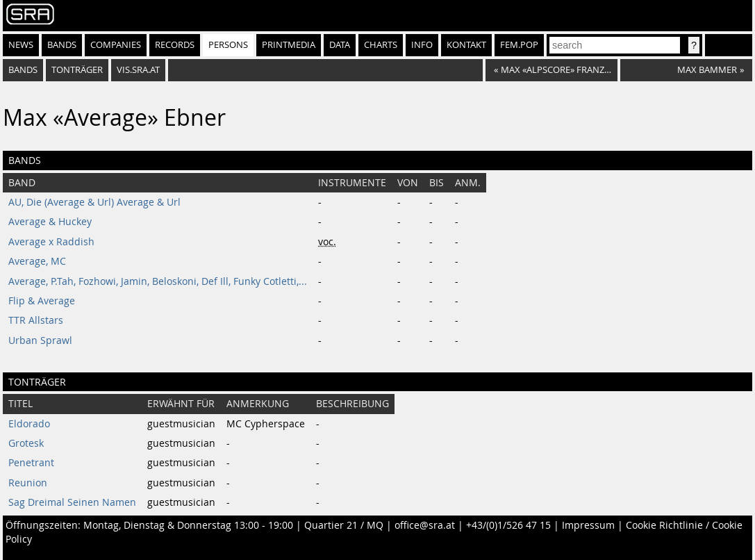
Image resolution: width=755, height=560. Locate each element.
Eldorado (29, 424)
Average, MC (37, 261)
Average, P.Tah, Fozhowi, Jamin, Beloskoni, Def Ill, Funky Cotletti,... (158, 281)
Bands (62, 45)
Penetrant (31, 463)
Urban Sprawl (40, 340)
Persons (228, 45)
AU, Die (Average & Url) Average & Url (94, 202)
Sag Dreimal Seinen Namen (72, 502)
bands (23, 70)
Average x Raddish (51, 242)
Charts (381, 45)
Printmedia (289, 45)
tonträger (77, 70)
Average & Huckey (50, 222)
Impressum (588, 525)
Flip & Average (42, 301)
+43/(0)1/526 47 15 (508, 525)
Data (340, 45)
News (21, 45)
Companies (116, 45)
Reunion (28, 483)
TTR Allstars (36, 320)
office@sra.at (425, 525)
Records (175, 45)
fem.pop (519, 45)
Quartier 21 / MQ (344, 525)
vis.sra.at (138, 70)
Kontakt (466, 45)
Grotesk (26, 443)
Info (422, 45)
